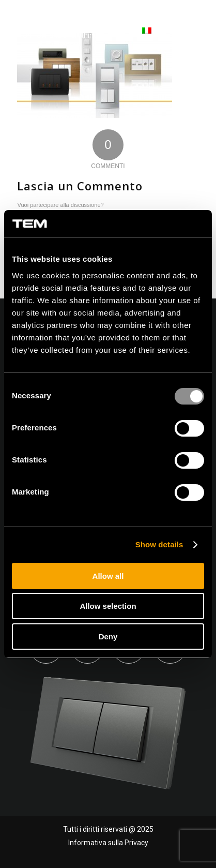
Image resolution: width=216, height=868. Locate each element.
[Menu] (191, 31)
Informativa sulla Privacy (108, 843)
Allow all (108, 576)
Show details (159, 544)
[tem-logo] (64, 31)
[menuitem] (132, 31)
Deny (108, 637)
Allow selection (108, 606)
